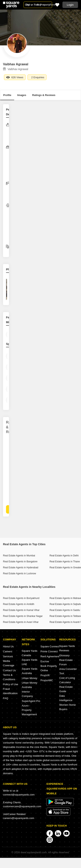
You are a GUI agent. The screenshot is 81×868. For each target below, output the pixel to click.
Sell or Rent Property (38, 5)
